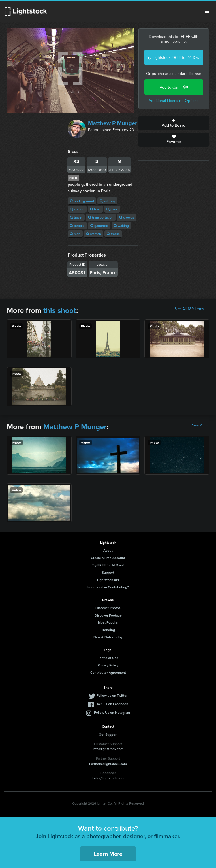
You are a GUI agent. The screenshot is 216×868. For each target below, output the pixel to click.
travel (76, 217)
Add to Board (174, 123)
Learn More (108, 854)
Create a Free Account (108, 558)
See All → (201, 425)
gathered (99, 226)
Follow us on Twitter (112, 695)
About (108, 550)
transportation (101, 217)
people (77, 226)
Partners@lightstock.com (108, 764)
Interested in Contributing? (108, 587)
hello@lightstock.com (108, 778)
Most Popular (108, 622)
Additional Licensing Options (174, 101)
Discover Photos (108, 608)
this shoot (60, 310)
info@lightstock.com (108, 749)
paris (112, 209)
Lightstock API (108, 580)
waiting (121, 226)
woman (94, 234)
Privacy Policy (108, 665)
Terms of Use (108, 658)
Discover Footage (108, 615)
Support (108, 572)
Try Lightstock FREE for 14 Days (174, 57)
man (75, 234)
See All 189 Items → (192, 309)
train (95, 209)
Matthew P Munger (113, 123)
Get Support (108, 734)
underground (82, 201)
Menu (207, 11)
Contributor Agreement (108, 672)
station (77, 209)
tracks (113, 234)
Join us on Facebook (112, 704)
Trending (108, 630)
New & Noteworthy (108, 637)
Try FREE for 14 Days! (108, 565)
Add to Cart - (174, 87)
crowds (127, 217)
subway (107, 201)
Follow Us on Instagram (112, 712)
